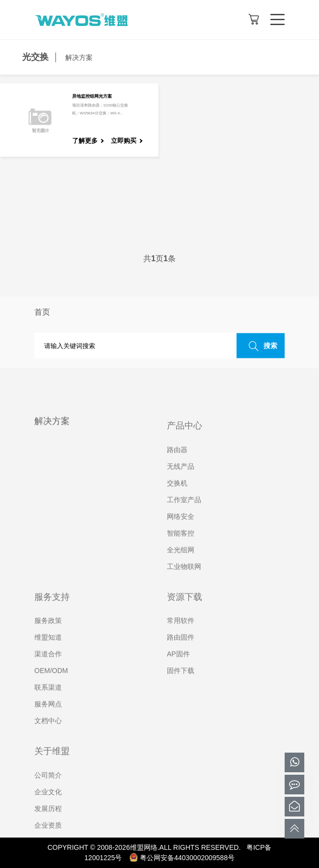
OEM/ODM (51, 683)
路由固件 (181, 650)
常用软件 (181, 633)
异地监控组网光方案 (92, 96)
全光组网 (181, 562)
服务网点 (48, 717)
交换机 (177, 495)
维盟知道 (48, 650)
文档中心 (48, 733)
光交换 (35, 57)
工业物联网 (184, 579)
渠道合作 (48, 667)
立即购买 (124, 141)
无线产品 (181, 479)
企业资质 (48, 838)
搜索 (261, 346)
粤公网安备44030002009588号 (182, 858)
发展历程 (48, 821)
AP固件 (178, 667)
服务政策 (48, 633)
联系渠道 (48, 700)
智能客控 (181, 545)
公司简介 (48, 787)
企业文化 (48, 804)
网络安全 (181, 529)
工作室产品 (184, 512)
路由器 (177, 462)
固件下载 (181, 683)
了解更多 (85, 141)
